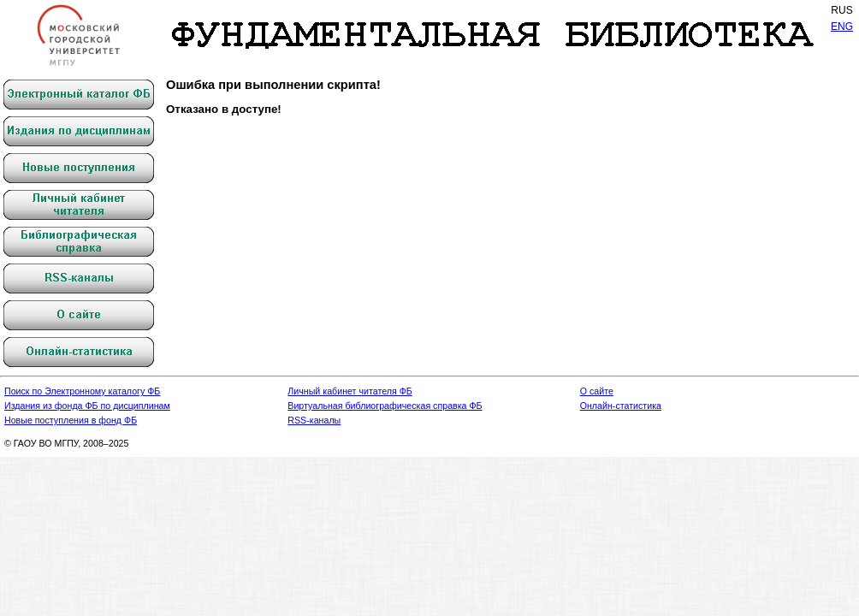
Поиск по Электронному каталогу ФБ (82, 391)
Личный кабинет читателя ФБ (350, 391)
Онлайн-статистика (621, 406)
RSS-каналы (314, 420)
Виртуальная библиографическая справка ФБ (385, 406)
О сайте (597, 391)
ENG (842, 27)
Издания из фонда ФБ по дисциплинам (87, 406)
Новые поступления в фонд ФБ (71, 420)
